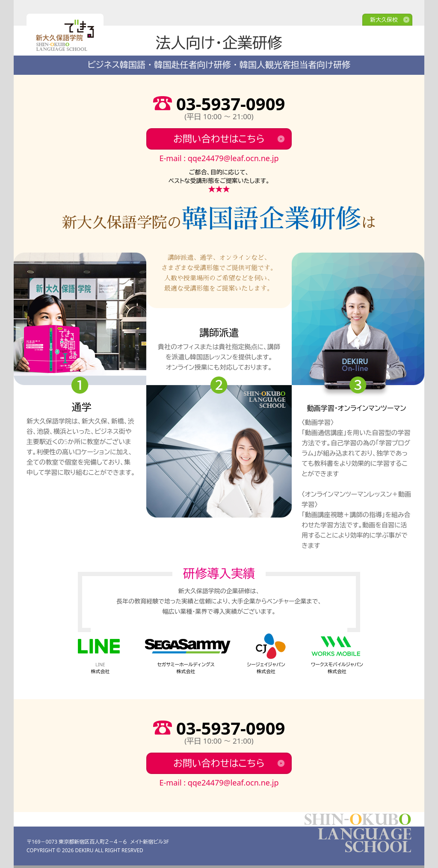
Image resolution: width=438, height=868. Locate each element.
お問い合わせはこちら (219, 138)
